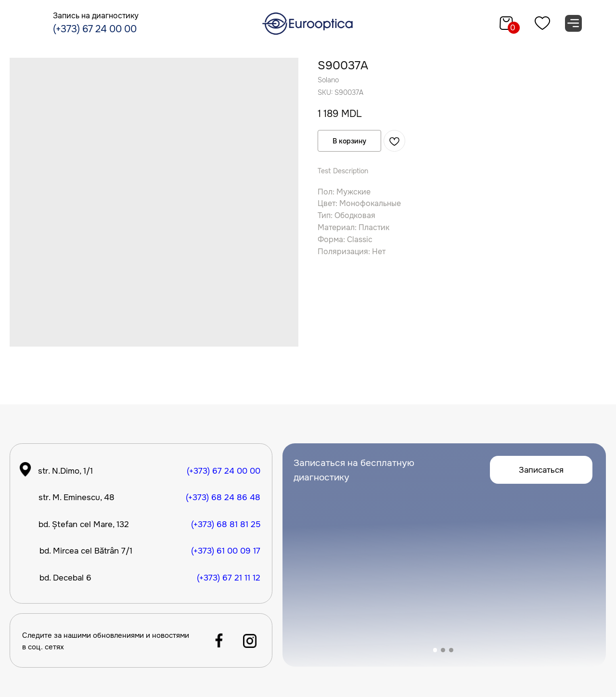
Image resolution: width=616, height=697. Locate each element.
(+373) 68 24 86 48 (223, 497)
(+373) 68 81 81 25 (226, 524)
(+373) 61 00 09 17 (226, 551)
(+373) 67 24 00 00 (95, 29)
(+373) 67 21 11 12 (229, 578)
